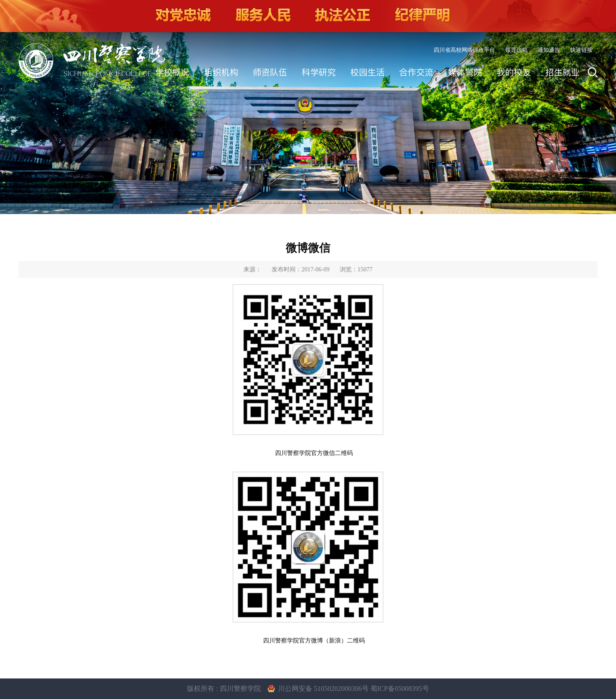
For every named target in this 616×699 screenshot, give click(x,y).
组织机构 (221, 72)
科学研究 (319, 72)
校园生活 (367, 72)
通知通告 (549, 50)
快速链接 (581, 50)
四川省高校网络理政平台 (464, 50)
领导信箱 (516, 50)
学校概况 (172, 72)
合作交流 (416, 72)
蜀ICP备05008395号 (400, 689)
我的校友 (514, 72)
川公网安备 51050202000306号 (324, 689)
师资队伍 (270, 72)
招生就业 (563, 72)
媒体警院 (465, 72)
